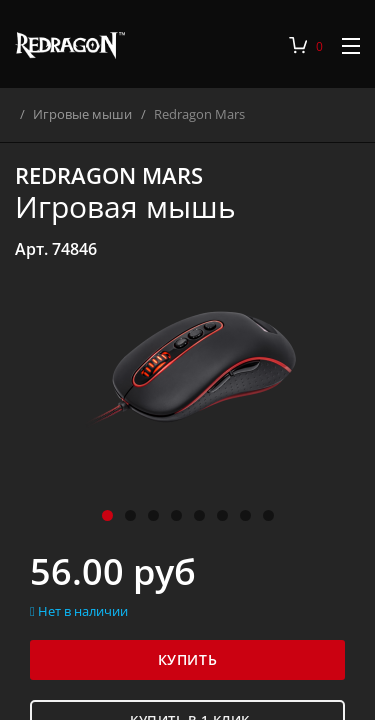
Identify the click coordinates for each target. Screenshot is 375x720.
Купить (187, 659)
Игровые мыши (95, 114)
